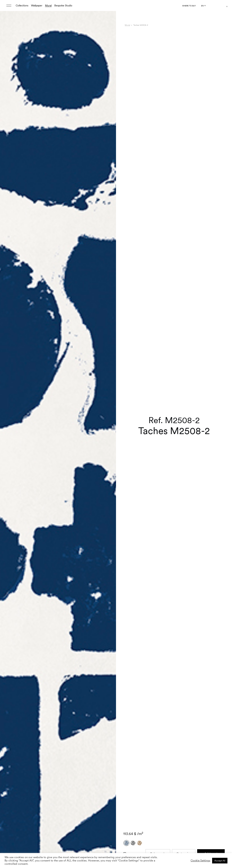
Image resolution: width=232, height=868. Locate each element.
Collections (22, 5)
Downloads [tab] (131, 814)
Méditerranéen (175, 803)
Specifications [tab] (133, 803)
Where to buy (189, 6)
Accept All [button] (220, 861)
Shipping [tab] (130, 818)
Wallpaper (37, 5)
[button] (109, 440)
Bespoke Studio (63, 5)
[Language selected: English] (203, 6)
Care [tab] (127, 810)
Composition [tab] (132, 807)
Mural (48, 5)
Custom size (184, 742)
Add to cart (211, 742)
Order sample (158, 742)
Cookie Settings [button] (200, 861)
